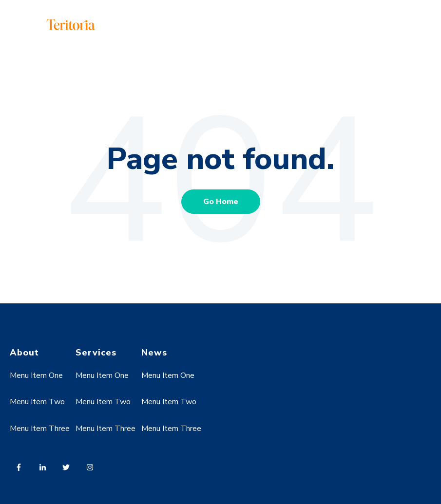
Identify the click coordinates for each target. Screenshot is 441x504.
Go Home (221, 202)
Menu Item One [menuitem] (36, 375)
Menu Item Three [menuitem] (40, 429)
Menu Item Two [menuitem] (37, 402)
